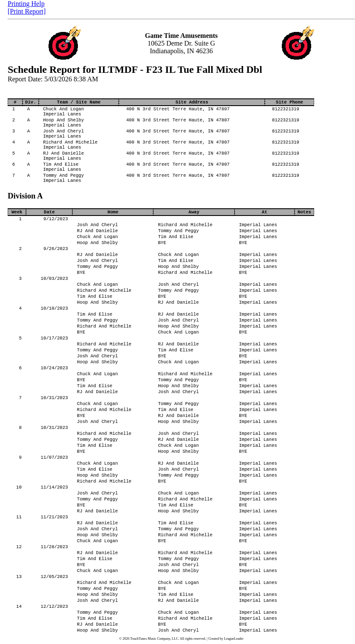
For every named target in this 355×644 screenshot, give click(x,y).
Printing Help (26, 4)
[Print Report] (27, 11)
